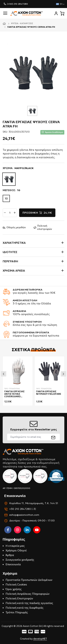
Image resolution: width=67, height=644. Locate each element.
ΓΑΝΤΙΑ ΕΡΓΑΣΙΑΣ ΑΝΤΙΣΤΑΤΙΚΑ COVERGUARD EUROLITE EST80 (14, 394)
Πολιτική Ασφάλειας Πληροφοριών (28, 594)
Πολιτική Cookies (16, 584)
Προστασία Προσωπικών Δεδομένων (29, 580)
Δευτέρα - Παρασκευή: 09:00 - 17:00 (32, 521)
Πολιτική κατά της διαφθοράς (24, 608)
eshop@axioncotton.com (24, 515)
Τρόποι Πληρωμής (17, 612)
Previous (4, 374)
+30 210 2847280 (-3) (23, 509)
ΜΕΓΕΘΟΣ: (11, 190)
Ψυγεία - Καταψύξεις (22, 23)
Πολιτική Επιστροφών (19, 598)
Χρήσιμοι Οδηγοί (16, 550)
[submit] (53, 437)
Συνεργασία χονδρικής (20, 560)
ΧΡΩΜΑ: (18, 168)
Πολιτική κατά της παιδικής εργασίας (29, 603)
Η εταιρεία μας (15, 546)
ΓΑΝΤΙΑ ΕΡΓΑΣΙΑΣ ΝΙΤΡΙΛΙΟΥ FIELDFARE (49, 393)
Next (63, 374)
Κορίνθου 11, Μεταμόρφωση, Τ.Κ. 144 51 (34, 503)
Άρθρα (10, 555)
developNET (40, 639)
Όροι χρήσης (14, 589)
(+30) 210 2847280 (18, 4)
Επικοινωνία (13, 564)
